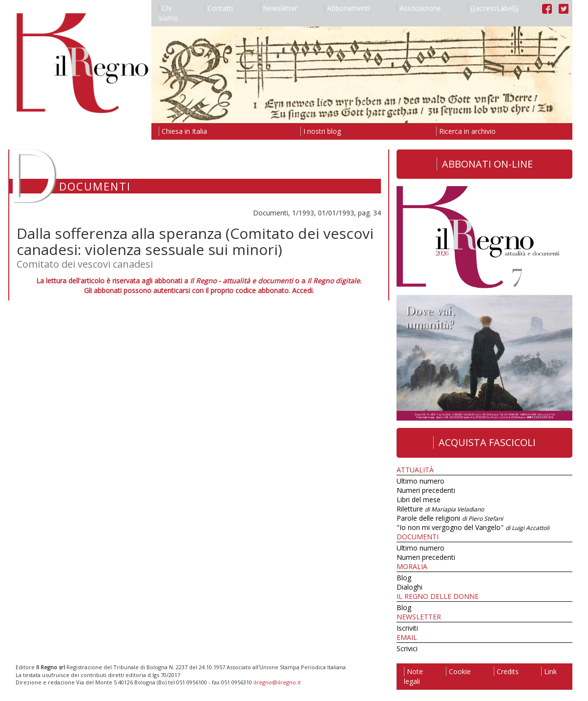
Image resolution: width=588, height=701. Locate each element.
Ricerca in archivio (466, 131)
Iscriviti (407, 628)
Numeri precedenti (426, 490)
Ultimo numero (420, 481)
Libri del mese (419, 499)
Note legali (413, 676)
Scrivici (407, 648)
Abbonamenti (347, 8)
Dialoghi (409, 587)
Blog (404, 578)
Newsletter (279, 8)
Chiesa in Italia (183, 131)
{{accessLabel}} (493, 8)
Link (549, 671)
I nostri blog (321, 131)
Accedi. (303, 290)
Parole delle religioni (450, 518)
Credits (506, 671)
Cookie (458, 671)
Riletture (440, 509)
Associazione (419, 8)
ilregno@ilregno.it (277, 682)
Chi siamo (168, 13)
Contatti (219, 8)
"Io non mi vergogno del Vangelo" (473, 527)
